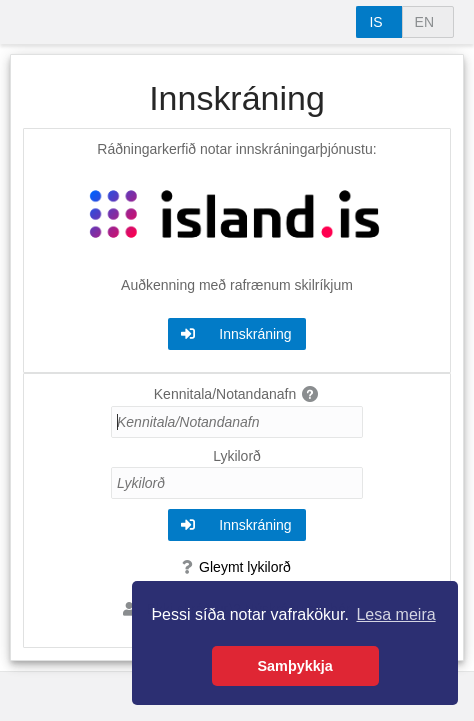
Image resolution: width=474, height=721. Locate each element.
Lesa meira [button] (395, 614)
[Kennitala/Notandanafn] (237, 422)
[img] (311, 394)
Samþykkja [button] (295, 666)
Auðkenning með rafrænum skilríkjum (237, 285)
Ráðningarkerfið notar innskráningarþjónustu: (236, 149)
